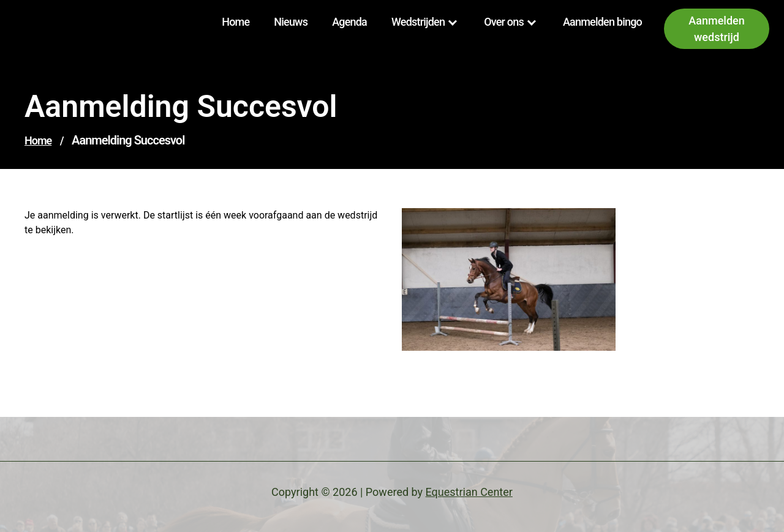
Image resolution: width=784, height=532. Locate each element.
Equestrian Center (469, 492)
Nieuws (291, 22)
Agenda (349, 22)
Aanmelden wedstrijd (716, 29)
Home (236, 22)
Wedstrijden (418, 22)
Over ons (504, 22)
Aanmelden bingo (602, 22)
